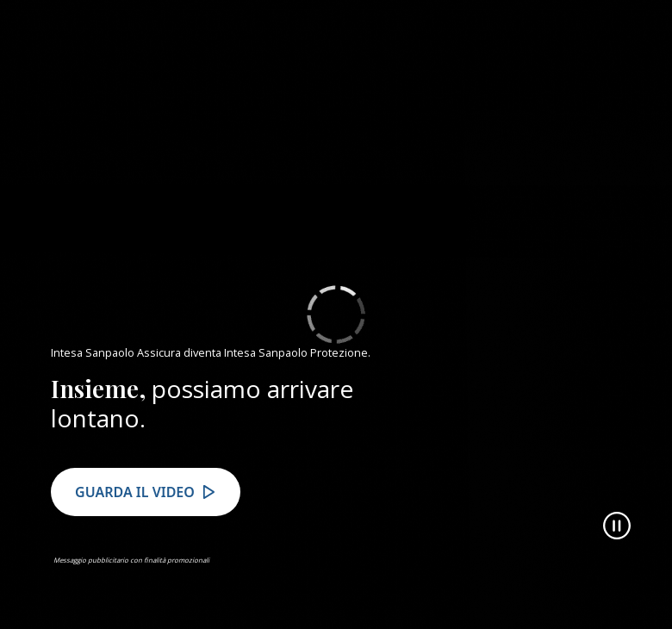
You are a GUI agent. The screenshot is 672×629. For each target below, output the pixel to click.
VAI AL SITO (563, 42)
